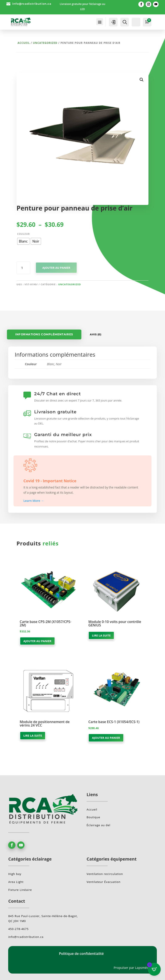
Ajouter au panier (56, 268)
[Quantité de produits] (24, 268)
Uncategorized (45, 43)
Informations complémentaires (44, 334)
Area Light (16, 882)
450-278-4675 (18, 929)
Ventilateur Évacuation (104, 882)
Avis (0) (95, 334)
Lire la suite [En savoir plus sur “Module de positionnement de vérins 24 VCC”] (33, 736)
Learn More (34, 501)
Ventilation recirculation (105, 874)
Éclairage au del (99, 825)
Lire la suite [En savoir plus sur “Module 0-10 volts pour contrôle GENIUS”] (101, 635)
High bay (15, 874)
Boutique (93, 817)
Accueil (24, 43)
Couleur (24, 234)
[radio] (23, 241)
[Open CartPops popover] (154, 969)
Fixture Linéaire (20, 890)
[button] (142, 80)
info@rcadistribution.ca (32, 4)
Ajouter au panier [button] (37, 641)
